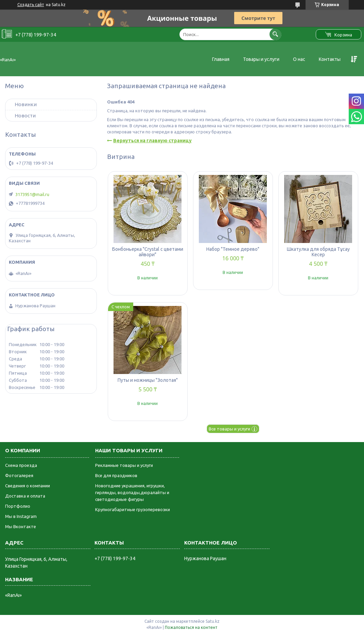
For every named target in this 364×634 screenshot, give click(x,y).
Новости (25, 116)
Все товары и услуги (229, 429)
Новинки (26, 104)
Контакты (330, 59)
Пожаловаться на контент (191, 627)
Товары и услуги (261, 59)
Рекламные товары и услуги (124, 465)
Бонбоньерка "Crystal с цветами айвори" (148, 252)
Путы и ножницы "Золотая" (148, 380)
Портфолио (18, 506)
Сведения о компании (28, 486)
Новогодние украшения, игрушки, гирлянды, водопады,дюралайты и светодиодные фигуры (132, 492)
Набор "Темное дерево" (233, 249)
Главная (221, 59)
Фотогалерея (19, 475)
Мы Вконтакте (21, 526)
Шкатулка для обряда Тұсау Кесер (318, 252)
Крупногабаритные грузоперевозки (133, 509)
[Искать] (275, 34)
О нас (299, 59)
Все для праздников (116, 475)
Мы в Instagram (21, 516)
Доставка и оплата (25, 496)
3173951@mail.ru (32, 194)
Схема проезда (21, 465)
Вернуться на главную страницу (152, 141)
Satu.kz (213, 621)
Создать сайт (31, 5)
